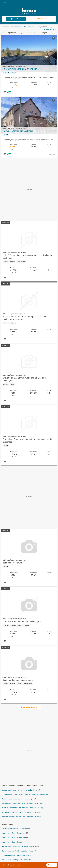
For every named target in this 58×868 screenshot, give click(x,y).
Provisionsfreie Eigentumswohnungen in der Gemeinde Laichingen (25, 794)
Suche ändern (16, 19)
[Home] (29, 11)
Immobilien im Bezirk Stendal (12, 842)
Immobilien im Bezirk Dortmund (13, 833)
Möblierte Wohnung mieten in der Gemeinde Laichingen (21, 817)
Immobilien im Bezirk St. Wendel (13, 838)
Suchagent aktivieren (29, 707)
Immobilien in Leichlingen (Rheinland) (15, 860)
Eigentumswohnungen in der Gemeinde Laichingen (20, 790)
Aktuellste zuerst (49, 30)
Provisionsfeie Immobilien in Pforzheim (15, 855)
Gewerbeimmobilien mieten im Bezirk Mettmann (19, 846)
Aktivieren (52, 865)
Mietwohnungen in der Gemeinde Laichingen (18, 799)
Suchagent (42, 19)
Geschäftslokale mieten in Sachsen (14, 829)
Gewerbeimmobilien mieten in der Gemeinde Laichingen (22, 803)
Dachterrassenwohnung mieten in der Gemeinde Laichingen (23, 808)
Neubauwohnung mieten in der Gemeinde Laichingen (21, 812)
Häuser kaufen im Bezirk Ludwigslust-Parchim (18, 851)
